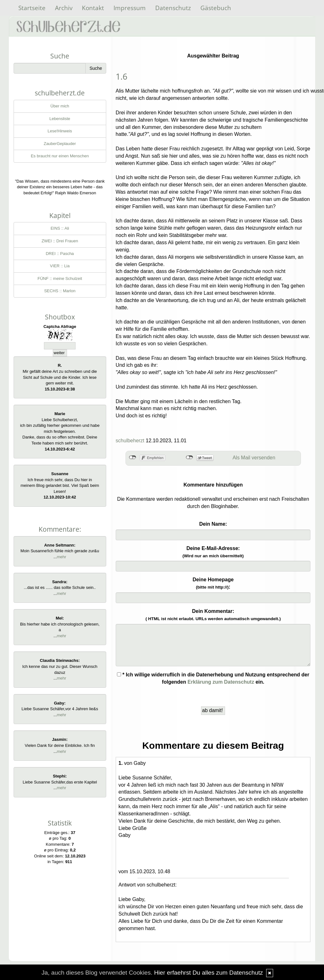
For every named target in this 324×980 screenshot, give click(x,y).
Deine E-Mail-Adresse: (213, 552)
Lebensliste (60, 119)
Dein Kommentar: (213, 615)
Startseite (32, 8)
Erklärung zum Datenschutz (221, 682)
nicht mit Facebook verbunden (133, 457)
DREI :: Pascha (60, 254)
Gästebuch (216, 8)
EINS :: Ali (60, 228)
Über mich (60, 106)
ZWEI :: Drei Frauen (60, 241)
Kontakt (93, 8)
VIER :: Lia (60, 266)
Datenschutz (173, 8)
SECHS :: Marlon (60, 291)
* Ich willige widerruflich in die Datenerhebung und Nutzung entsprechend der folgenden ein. (213, 678)
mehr (62, 557)
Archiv (64, 8)
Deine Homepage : (213, 583)
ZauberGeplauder (60, 144)
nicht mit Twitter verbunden (190, 457)
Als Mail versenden (254, 458)
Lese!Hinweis (60, 131)
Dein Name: (213, 524)
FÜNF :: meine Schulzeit (60, 278)
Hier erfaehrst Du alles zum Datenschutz (208, 973)
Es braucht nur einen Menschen (60, 156)
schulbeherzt (130, 441)
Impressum (130, 8)
